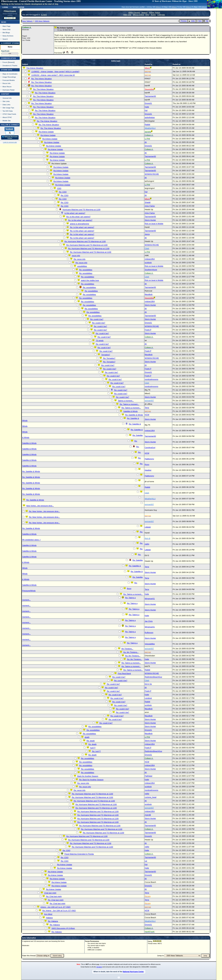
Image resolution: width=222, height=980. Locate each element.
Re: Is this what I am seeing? (78, 217)
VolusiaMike (150, 644)
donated (99, 967)
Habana (49, 918)
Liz (146, 861)
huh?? (93, 748)
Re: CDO (63, 192)
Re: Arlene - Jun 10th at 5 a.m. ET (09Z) (59, 911)
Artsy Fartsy (150, 206)
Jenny (147, 234)
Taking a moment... (126, 401)
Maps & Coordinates (10, 74)
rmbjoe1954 (150, 259)
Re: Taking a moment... (129, 404)
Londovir (148, 698)
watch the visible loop (90, 280)
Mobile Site (7, 121)
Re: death (91, 741)
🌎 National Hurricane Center (10, 137)
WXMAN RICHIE (152, 174)
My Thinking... (127, 649)
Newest (11, 62)
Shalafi (148, 202)
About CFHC (7, 117)
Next (199, 21)
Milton (158, 7)
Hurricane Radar (9, 90)
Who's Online (138, 15)
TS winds (100, 341)
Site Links (6, 101)
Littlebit (148, 527)
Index (192, 21)
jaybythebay (150, 117)
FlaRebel (148, 776)
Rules (153, 15)
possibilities (82, 266)
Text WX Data (8, 111)
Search (5, 39)
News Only (7, 29)
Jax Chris (149, 621)
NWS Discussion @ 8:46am (63, 928)
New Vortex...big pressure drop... (40, 506)
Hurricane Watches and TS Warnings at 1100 (81, 210)
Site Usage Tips (8, 108)
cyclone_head (151, 797)
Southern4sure (151, 270)
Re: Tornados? (109, 358)
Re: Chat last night (54, 896)
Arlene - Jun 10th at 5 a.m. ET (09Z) (55, 907)
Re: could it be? (97, 319)
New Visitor (18, 7)
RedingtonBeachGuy (153, 677)
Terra (147, 408)
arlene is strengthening (79, 224)
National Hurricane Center (133, 972)
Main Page (7, 26)
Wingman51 (150, 599)
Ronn (147, 465)
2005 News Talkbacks (42, 21)
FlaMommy (149, 459)
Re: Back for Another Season (91, 780)
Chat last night (50, 893)
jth (146, 142)
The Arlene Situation (35, 68)
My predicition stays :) (31, 540)
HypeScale (5, 51)
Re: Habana (53, 921)
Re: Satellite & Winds (134, 415)
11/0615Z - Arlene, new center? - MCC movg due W (53, 75)
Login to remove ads (10, 142)
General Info (7, 98)
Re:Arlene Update (46, 132)
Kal (146, 110)
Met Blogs (6, 32)
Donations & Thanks (10, 65)
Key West (48, 914)
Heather (148, 470)
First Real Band (124, 673)
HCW (147, 415)
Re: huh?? (96, 751)
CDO (59, 188)
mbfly (147, 544)
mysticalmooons (151, 379)
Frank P (148, 330)
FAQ (147, 15)
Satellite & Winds (130, 411)
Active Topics (154, 13)
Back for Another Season (88, 776)
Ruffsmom (149, 633)
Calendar (161, 15)
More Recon (7, 87)
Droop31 (148, 103)
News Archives (8, 36)
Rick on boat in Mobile (154, 224)
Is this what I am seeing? (75, 213)
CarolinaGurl (150, 448)
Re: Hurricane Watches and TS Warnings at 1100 (85, 241)
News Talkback (27, 21)
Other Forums (134, 13)
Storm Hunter (150, 220)
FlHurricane (10, 11)
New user (127, 15)
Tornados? (106, 355)
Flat (206, 21)
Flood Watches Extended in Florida (79, 854)
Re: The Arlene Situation (41, 79)
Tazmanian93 (150, 96)
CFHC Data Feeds (9, 114)
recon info (76, 256)
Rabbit (147, 124)
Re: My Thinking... (131, 652)
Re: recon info (79, 259)
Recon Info (7, 83)
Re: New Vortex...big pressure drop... (44, 511)
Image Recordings (9, 77)
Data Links (6, 105)
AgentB (148, 815)
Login (5, 7)
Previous (183, 21)
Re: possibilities (86, 270)
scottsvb (148, 263)
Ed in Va (148, 684)
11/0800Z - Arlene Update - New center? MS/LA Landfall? (55, 72)
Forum (5, 62)
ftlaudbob (149, 294)
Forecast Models (9, 80)
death (87, 737)
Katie (147, 107)
